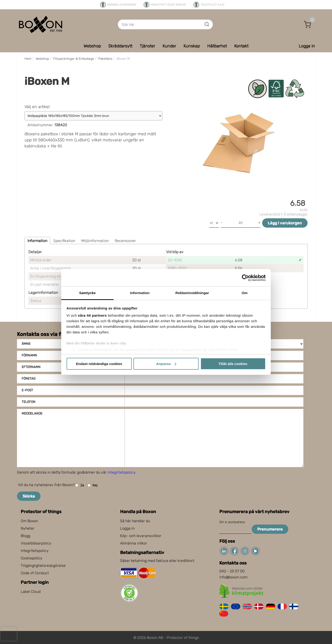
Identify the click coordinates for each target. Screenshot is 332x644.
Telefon (29, 402)
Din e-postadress (232, 522)
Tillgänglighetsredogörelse (43, 566)
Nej (92, 485)
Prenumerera (270, 529)
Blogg (25, 536)
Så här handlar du (135, 521)
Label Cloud (31, 592)
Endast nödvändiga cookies (99, 364)
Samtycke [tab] (87, 293)
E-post (27, 390)
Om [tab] (245, 293)
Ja (80, 485)
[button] (308, 24)
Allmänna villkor (134, 543)
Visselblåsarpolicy (36, 543)
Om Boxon (29, 521)
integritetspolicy (121, 472)
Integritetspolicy (35, 551)
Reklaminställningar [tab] (192, 293)
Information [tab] (140, 293)
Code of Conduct (35, 573)
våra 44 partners (92, 315)
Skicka (29, 496)
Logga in (127, 528)
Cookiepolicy (32, 558)
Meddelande (32, 413)
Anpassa (166, 364)
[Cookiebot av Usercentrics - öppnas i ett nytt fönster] (245, 278)
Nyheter (28, 528)
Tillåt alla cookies (233, 364)
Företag (29, 379)
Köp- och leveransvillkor (141, 536)
